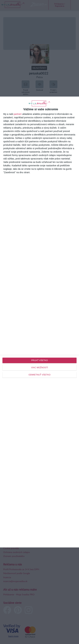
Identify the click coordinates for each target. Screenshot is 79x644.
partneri (18, 114)
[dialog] (39, 322)
